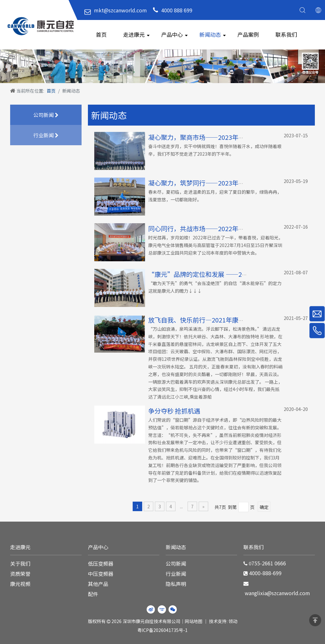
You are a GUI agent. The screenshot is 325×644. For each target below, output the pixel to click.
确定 (264, 507)
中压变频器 (101, 574)
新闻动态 (210, 34)
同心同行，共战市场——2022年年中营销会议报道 (219, 228)
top (315, 620)
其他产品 (98, 584)
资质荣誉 (20, 574)
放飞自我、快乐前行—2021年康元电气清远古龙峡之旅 (225, 320)
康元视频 (20, 584)
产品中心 (172, 34)
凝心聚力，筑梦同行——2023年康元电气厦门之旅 (219, 183)
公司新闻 (46, 115)
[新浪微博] (151, 609)
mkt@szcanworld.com (120, 10)
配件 (93, 594)
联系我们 (286, 34)
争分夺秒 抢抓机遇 (174, 411)
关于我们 (20, 563)
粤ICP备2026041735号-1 (162, 630)
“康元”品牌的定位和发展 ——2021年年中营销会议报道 (229, 274)
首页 (101, 34)
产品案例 (248, 34)
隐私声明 (176, 584)
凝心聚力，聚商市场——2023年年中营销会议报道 (219, 137)
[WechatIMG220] (162, 66)
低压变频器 (101, 563)
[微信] (173, 609)
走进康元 (134, 34)
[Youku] (162, 609)
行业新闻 (46, 136)
